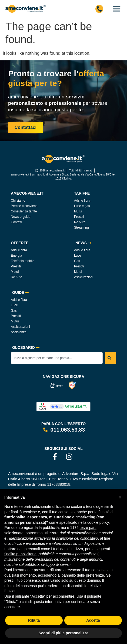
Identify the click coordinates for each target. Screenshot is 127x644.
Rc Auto (80, 222)
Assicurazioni (84, 277)
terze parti (88, 528)
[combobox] (57, 358)
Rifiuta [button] (34, 620)
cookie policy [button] (98, 522)
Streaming (81, 228)
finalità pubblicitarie (20, 554)
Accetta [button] (93, 620)
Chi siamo (18, 201)
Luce (78, 256)
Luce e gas (82, 206)
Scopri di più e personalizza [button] (63, 633)
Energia (16, 256)
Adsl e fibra (82, 201)
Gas (77, 261)
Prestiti (79, 217)
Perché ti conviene (24, 206)
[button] (120, 497)
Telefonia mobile (23, 261)
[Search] (111, 358)
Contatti (16, 222)
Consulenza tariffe (24, 211)
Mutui (78, 211)
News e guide (21, 217)
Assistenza (19, 332)
